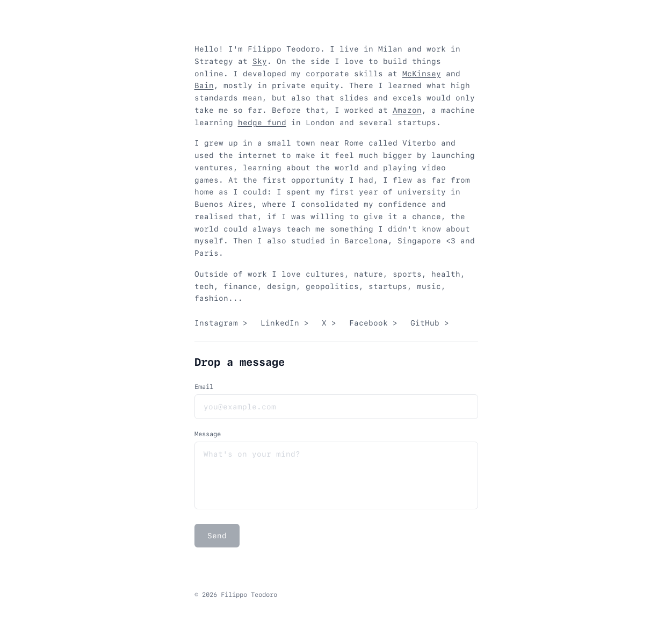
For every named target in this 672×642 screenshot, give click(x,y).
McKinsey (422, 74)
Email (204, 387)
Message (208, 434)
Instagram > (221, 323)
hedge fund (262, 122)
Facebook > (373, 323)
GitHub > (430, 323)
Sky (260, 61)
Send (217, 536)
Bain (204, 85)
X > (329, 323)
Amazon (407, 110)
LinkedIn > (285, 323)
